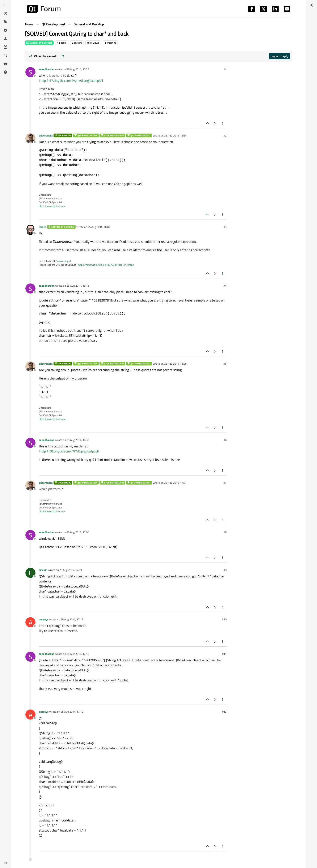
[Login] (312, 5)
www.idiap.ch (64, 261)
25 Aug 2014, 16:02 (99, 227)
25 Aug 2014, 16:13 (78, 286)
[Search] (5, 55)
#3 (225, 227)
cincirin (43, 570)
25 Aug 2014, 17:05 (78, 532)
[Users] (5, 39)
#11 (224, 654)
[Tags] (5, 22)
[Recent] (5, 13)
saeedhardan (47, 69)
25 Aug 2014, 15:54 (175, 135)
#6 (225, 440)
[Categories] (5, 5)
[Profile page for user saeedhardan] (30, 72)
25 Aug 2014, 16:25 (175, 364)
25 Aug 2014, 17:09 (71, 570)
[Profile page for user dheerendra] (30, 138)
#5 (225, 364)
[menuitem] (312, 5)
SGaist (43, 227)
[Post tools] (223, 123)
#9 (225, 570)
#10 (224, 619)
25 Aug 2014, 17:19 (72, 712)
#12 (224, 712)
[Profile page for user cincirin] (30, 573)
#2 (225, 135)
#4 (225, 286)
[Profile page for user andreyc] (30, 622)
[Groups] (5, 47)
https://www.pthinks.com (52, 206)
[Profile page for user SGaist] (30, 230)
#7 (225, 483)
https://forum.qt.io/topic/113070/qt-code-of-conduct (106, 265)
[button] (5, 863)
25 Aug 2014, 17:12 (72, 619)
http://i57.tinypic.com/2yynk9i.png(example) (71, 81)
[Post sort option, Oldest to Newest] (43, 56)
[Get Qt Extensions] (5, 64)
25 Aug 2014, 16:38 (78, 440)
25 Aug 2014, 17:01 (175, 483)
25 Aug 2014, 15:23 (78, 69)
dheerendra (46, 135)
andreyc (44, 619)
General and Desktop (39, 43)
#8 (225, 532)
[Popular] (5, 30)
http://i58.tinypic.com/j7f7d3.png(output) (69, 451)
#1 (225, 69)
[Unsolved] (5, 72)
